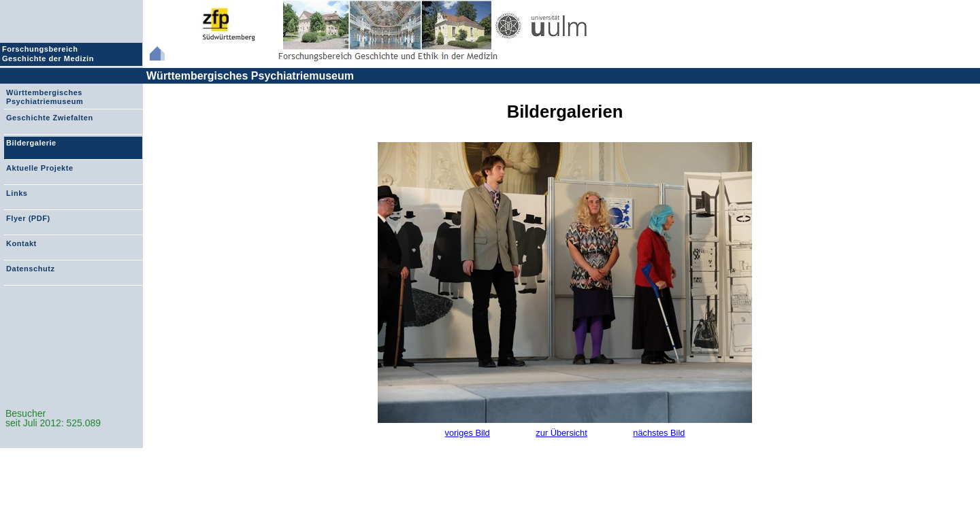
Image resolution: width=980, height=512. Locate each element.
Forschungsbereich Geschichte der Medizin (50, 54)
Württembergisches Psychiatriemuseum (250, 76)
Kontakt (21, 243)
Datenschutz (30, 269)
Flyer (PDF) (28, 218)
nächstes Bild (659, 433)
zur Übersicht (561, 433)
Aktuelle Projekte (40, 168)
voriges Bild (468, 433)
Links (17, 193)
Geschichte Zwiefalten (50, 118)
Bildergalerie (31, 143)
